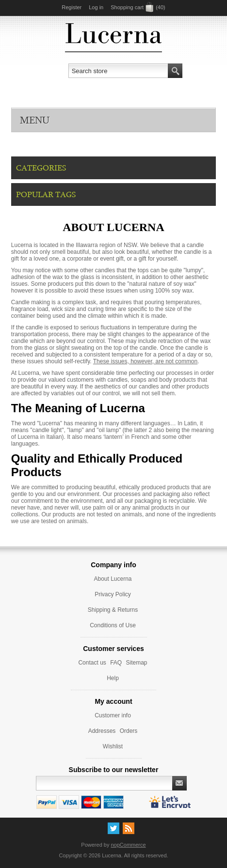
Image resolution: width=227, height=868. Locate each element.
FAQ (116, 663)
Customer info (113, 715)
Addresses (102, 731)
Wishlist (113, 746)
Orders (129, 731)
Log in (96, 7)
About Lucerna (113, 579)
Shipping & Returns (113, 610)
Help (113, 678)
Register (72, 7)
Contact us (92, 663)
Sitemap (137, 663)
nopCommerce (129, 845)
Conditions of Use (113, 625)
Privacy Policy (113, 594)
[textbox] (118, 71)
